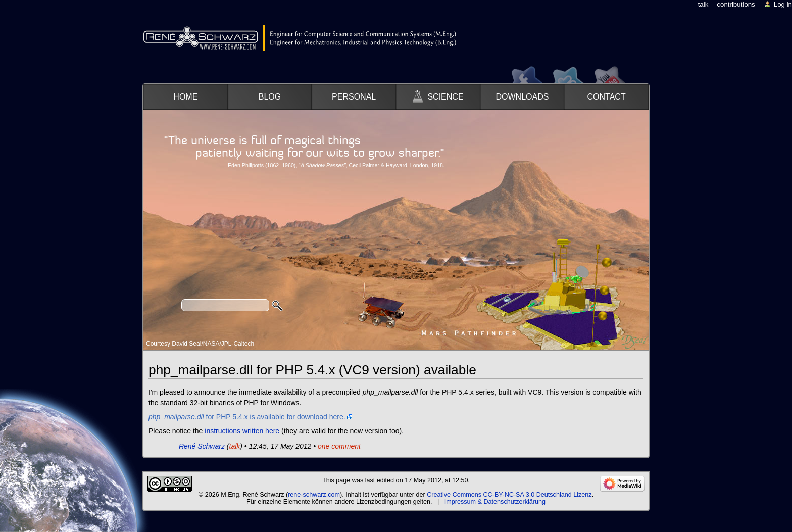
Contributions (736, 4)
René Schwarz (202, 446)
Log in (783, 4)
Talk (703, 4)
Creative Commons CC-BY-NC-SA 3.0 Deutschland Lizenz (509, 495)
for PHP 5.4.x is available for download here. (247, 417)
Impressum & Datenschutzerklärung (495, 502)
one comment (339, 446)
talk (235, 446)
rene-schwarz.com (314, 495)
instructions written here (242, 431)
